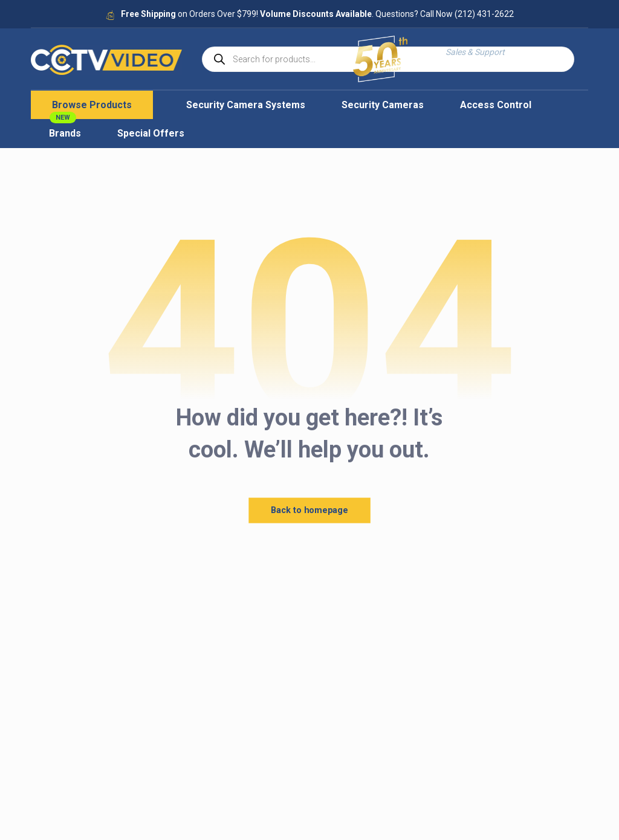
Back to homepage (309, 510)
